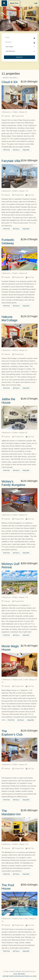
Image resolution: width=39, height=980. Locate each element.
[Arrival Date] (19, 37)
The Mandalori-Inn (11, 812)
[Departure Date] (19, 42)
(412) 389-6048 (19, 974)
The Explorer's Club (12, 733)
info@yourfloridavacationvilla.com (19, 976)
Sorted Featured (10, 78)
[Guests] (19, 47)
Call (35, 3)
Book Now (14, 3)
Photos (6, 150)
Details (16, 150)
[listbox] (19, 16)
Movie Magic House (10, 648)
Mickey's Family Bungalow (13, 483)
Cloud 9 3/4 (10, 82)
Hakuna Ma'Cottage (9, 318)
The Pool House (8, 887)
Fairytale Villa (11, 161)
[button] (2, 16)
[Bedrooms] (19, 51)
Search (19, 57)
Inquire (26, 150)
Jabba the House (8, 401)
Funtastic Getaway (8, 241)
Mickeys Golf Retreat (11, 566)
